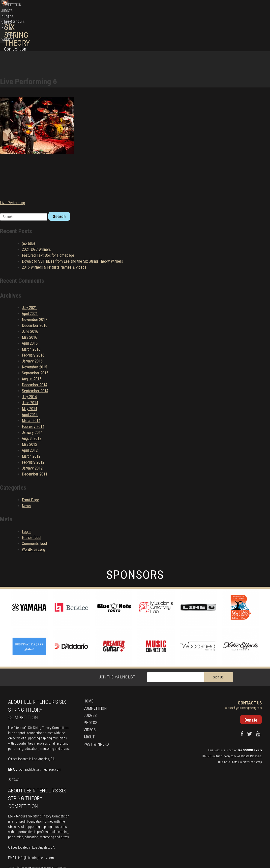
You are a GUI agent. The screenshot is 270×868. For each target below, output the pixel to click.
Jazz (217, 715)
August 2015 (32, 344)
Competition (174, 31)
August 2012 (32, 403)
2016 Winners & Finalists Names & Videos (54, 232)
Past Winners (251, 31)
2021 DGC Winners (36, 214)
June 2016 (30, 296)
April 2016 (30, 308)
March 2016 (31, 314)
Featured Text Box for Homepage (48, 220)
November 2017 (34, 284)
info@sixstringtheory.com (36, 822)
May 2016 (30, 302)
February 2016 (33, 320)
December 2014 (35, 350)
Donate (242, 7)
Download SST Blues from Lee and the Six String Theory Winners (72, 226)
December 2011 (35, 439)
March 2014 (31, 385)
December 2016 (35, 290)
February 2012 (33, 427)
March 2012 (31, 421)
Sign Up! (219, 642)
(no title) (28, 208)
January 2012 (32, 433)
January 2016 (32, 326)
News (26, 470)
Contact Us (250, 668)
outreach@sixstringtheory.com (40, 734)
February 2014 (33, 391)
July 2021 (29, 272)
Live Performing (13, 167)
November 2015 (34, 332)
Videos (220, 31)
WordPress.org (33, 514)
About (233, 31)
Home (158, 31)
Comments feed (34, 508)
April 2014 (30, 379)
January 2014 (32, 397)
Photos (206, 31)
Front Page (30, 464)
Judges (192, 31)
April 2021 (30, 278)
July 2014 (29, 361)
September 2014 (35, 355)
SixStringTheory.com (224, 721)
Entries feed (31, 502)
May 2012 (30, 409)
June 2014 (30, 367)
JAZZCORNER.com (250, 715)
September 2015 (35, 338)
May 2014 (30, 373)
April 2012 (30, 415)
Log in (27, 496)
